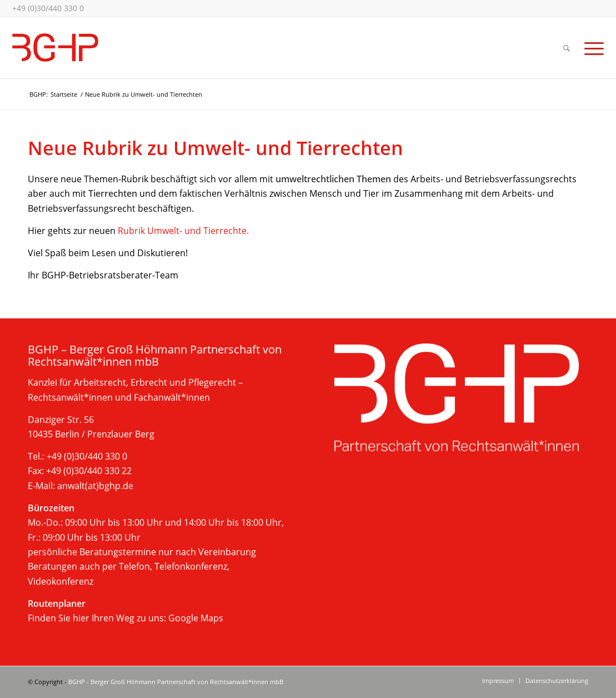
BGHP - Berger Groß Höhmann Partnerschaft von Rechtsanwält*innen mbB (176, 682)
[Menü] (590, 48)
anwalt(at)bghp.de (95, 486)
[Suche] (567, 48)
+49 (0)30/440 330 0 (48, 8)
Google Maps (196, 618)
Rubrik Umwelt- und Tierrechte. (183, 231)
